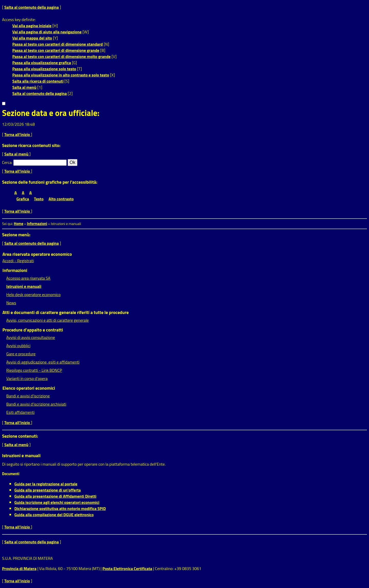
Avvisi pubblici (18, 346)
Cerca (7, 162)
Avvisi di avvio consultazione (31, 337)
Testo (39, 199)
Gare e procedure (21, 354)
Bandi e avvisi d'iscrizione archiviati (36, 404)
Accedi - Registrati (18, 261)
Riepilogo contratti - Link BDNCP (34, 370)
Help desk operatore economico (34, 295)
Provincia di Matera (19, 569)
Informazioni (37, 224)
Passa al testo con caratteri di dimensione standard (58, 44)
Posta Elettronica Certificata (127, 569)
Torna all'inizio (18, 134)
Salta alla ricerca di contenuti (38, 81)
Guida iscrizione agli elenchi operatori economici (57, 502)
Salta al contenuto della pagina (32, 7)
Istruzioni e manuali (24, 286)
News (11, 303)
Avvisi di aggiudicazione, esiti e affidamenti (43, 362)
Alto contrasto (61, 199)
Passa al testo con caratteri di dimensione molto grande (61, 56)
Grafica (23, 199)
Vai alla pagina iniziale (32, 26)
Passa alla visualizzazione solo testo (44, 69)
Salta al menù (24, 87)
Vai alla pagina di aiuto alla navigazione (47, 32)
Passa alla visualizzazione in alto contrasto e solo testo (61, 75)
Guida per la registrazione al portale (46, 484)
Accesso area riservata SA (28, 278)
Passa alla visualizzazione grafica (42, 63)
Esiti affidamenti (20, 412)
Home (19, 224)
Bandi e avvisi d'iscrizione (28, 396)
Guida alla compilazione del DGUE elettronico (54, 515)
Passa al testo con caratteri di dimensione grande (56, 50)
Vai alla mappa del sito (32, 38)
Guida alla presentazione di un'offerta (48, 490)
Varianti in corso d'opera (27, 378)
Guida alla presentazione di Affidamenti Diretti (55, 496)
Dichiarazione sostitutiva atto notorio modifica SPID (60, 508)
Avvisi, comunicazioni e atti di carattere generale (48, 320)
